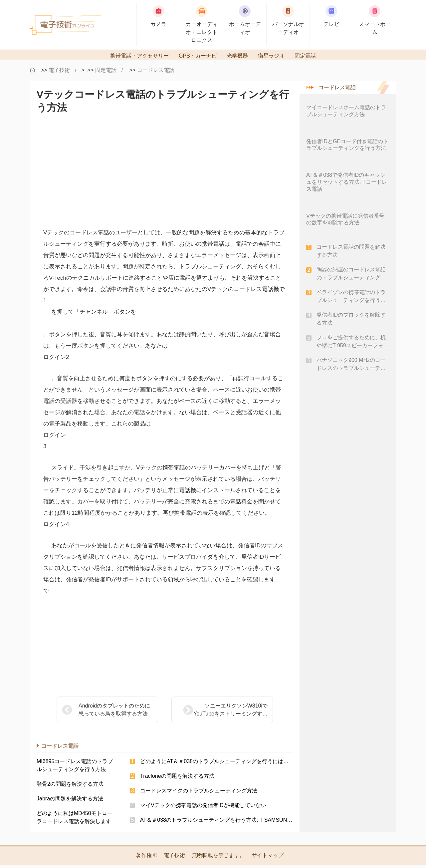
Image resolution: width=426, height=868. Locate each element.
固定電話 (106, 73)
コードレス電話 (156, 73)
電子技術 (59, 73)
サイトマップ (268, 858)
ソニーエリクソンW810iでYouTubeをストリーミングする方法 (214, 713)
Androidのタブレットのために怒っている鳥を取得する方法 (114, 712)
